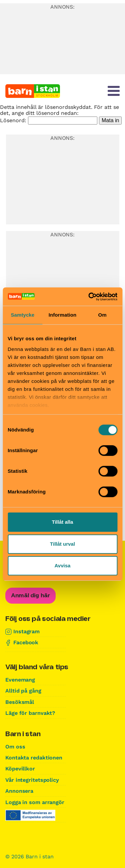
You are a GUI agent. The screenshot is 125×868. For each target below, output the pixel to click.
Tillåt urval (62, 544)
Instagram (26, 631)
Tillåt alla (63, 522)
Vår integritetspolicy (32, 780)
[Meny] (114, 91)
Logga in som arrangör (35, 802)
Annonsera (19, 791)
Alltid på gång (23, 691)
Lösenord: (49, 120)
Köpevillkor (20, 769)
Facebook (26, 642)
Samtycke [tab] (22, 315)
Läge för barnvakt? (30, 713)
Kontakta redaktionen (34, 758)
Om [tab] (102, 315)
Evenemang (20, 680)
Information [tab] (63, 315)
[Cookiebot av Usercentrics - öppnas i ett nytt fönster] (89, 297)
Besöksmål (20, 702)
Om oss (15, 747)
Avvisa (63, 566)
